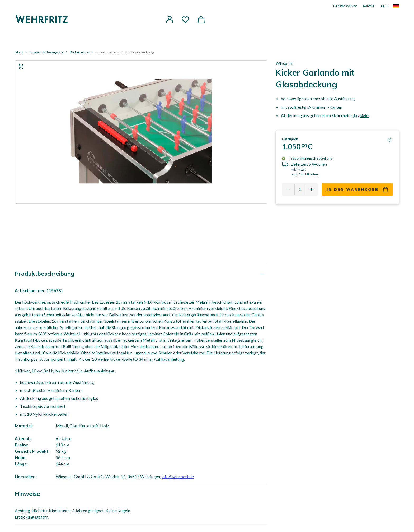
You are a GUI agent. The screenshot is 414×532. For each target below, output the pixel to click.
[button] (170, 20)
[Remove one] (288, 189)
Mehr (364, 116)
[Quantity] (300, 189)
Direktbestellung (345, 6)
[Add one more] (311, 189)
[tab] (141, 274)
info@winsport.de (178, 477)
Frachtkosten (308, 174)
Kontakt (369, 6)
